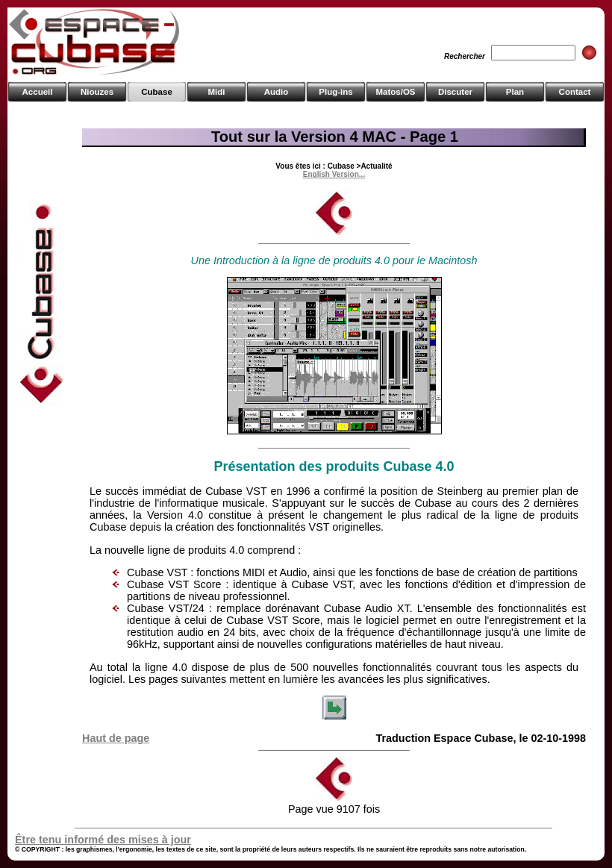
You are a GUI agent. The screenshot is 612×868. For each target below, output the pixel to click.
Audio (277, 92)
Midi (216, 92)
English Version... (334, 174)
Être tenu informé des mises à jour (103, 840)
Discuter (455, 92)
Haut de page (116, 738)
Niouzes (97, 92)
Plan (515, 92)
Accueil (38, 92)
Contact (575, 92)
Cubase (157, 92)
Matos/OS (395, 92)
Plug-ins (335, 92)
